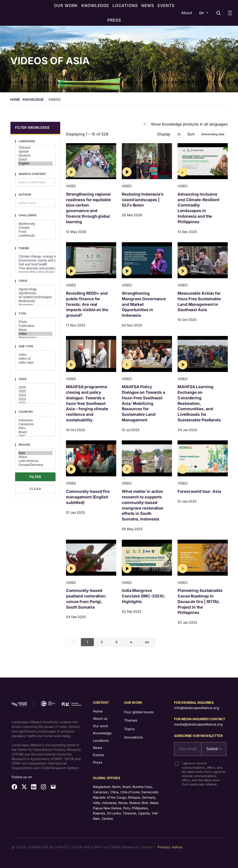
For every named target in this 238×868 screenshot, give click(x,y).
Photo (35, 322)
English (35, 163)
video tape (35, 363)
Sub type (25, 346)
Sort (191, 134)
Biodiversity (35, 224)
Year (22, 379)
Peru (35, 428)
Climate (35, 228)
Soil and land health (35, 264)
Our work (101, 726)
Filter (35, 477)
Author (24, 195)
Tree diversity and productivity (35, 268)
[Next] (131, 642)
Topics (129, 729)
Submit (214, 749)
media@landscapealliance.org (198, 724)
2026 (35, 387)
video (35, 355)
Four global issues (139, 712)
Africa (35, 457)
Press (98, 762)
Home (98, 711)
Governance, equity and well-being (35, 260)
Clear (35, 489)
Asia (35, 453)
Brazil (35, 432)
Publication (35, 326)
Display (164, 134)
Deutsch (35, 156)
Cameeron (35, 424)
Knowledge (33, 99)
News (35, 330)
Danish (35, 152)
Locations (101, 741)
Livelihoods (35, 236)
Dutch (35, 160)
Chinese (35, 148)
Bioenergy (35, 305)
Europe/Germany (35, 465)
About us (100, 719)
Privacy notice (170, 847)
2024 (35, 395)
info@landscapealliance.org (196, 708)
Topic (23, 281)
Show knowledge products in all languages (189, 124)
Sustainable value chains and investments (35, 272)
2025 (35, 391)
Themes (131, 720)
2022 (35, 403)
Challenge (27, 215)
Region (24, 445)
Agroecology (35, 289)
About (187, 13)
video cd (35, 359)
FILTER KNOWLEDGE (32, 128)
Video (35, 334)
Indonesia (35, 420)
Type (22, 314)
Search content (32, 174)
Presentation (35, 338)
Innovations (134, 737)
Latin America (35, 461)
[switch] (146, 124)
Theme (23, 248)
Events (99, 755)
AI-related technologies (35, 297)
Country (25, 412)
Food (35, 232)
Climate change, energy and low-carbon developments (35, 257)
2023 (35, 399)
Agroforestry (35, 293)
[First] (147, 642)
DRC (35, 436)
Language (26, 141)
